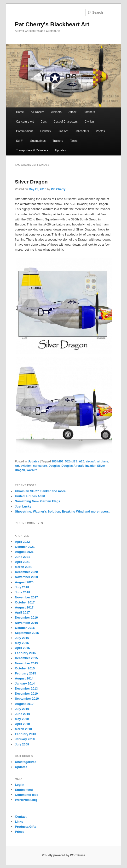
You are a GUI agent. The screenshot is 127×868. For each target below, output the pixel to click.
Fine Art (63, 131)
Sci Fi (20, 141)
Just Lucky (23, 506)
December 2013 (26, 688)
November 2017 (26, 597)
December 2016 (26, 617)
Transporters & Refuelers (32, 150)
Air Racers (37, 112)
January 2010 (25, 739)
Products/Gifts (26, 827)
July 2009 (22, 744)
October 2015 (25, 668)
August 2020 (24, 582)
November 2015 (26, 663)
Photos (100, 131)
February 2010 (25, 734)
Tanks (74, 141)
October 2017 (25, 602)
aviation (26, 466)
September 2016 (27, 633)
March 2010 (23, 729)
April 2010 (22, 724)
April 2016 (22, 648)
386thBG (57, 461)
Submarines (38, 141)
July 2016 (22, 638)
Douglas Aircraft (72, 466)
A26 (81, 461)
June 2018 (22, 592)
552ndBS (71, 461)
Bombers (89, 112)
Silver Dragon (31, 182)
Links (19, 822)
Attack (72, 112)
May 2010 (22, 719)
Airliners (56, 112)
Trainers (58, 141)
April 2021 (22, 562)
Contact (21, 817)
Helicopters (82, 131)
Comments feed (27, 795)
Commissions (25, 131)
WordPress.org (26, 800)
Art (17, 466)
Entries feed (24, 790)
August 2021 (24, 552)
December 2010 (26, 694)
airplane (103, 461)
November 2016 (26, 623)
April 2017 (22, 612)
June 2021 (22, 557)
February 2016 (25, 653)
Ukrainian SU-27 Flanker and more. (41, 491)
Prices (20, 832)
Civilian (89, 122)
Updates (61, 150)
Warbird (32, 470)
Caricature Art (25, 122)
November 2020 (26, 577)
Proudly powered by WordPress (63, 855)
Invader (90, 466)
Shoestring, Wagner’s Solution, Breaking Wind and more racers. (62, 511)
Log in (20, 785)
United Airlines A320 (30, 496)
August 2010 (24, 704)
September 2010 (27, 699)
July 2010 (22, 709)
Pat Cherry (58, 189)
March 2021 (23, 567)
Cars (44, 122)
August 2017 (24, 607)
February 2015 (25, 673)
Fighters (45, 131)
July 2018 (22, 587)
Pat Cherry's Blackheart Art (52, 24)
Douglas (54, 466)
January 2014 (25, 683)
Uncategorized (26, 762)
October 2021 (25, 547)
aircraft (91, 461)
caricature (40, 466)
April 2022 (22, 542)
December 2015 (26, 658)
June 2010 (22, 714)
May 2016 (22, 643)
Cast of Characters (66, 122)
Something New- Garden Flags (38, 501)
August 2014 (24, 678)
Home (20, 112)
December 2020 (26, 572)
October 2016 (25, 628)
